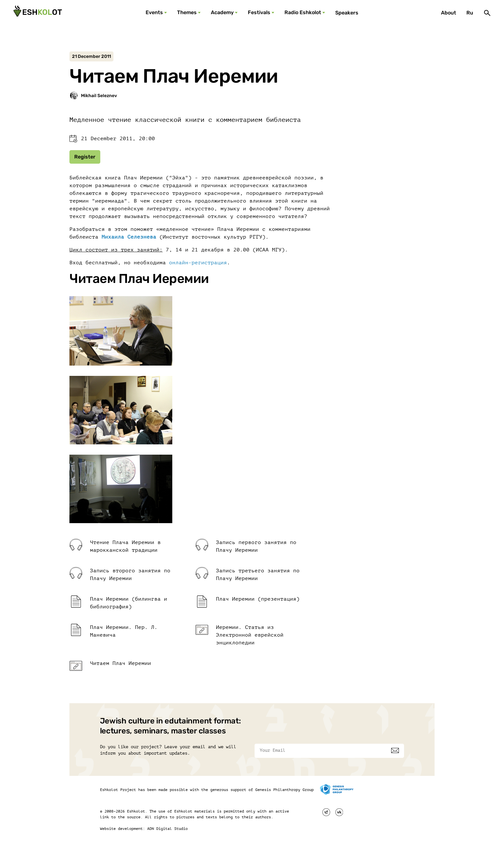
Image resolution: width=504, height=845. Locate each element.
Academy (222, 12)
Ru (470, 13)
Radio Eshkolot (303, 12)
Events (154, 12)
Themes (187, 12)
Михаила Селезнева (129, 237)
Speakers (347, 13)
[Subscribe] (395, 750)
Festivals (259, 12)
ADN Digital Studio (167, 829)
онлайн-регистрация (198, 263)
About (449, 13)
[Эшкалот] (37, 13)
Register (85, 157)
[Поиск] (487, 13)
